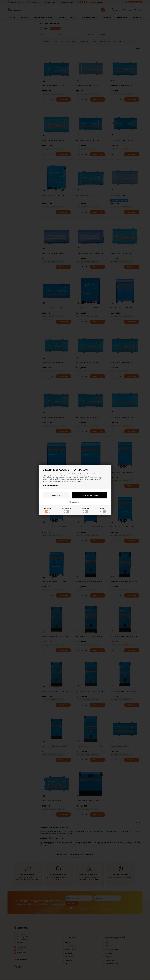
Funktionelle (86, 510)
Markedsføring (67, 510)
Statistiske (103, 510)
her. (80, 481)
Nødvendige (48, 510)
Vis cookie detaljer (75, 502)
